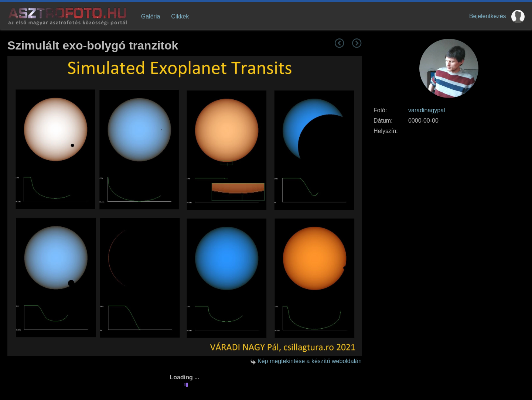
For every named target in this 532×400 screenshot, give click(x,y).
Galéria (151, 16)
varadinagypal (427, 110)
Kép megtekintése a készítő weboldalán (310, 361)
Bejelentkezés (488, 16)
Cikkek (180, 16)
